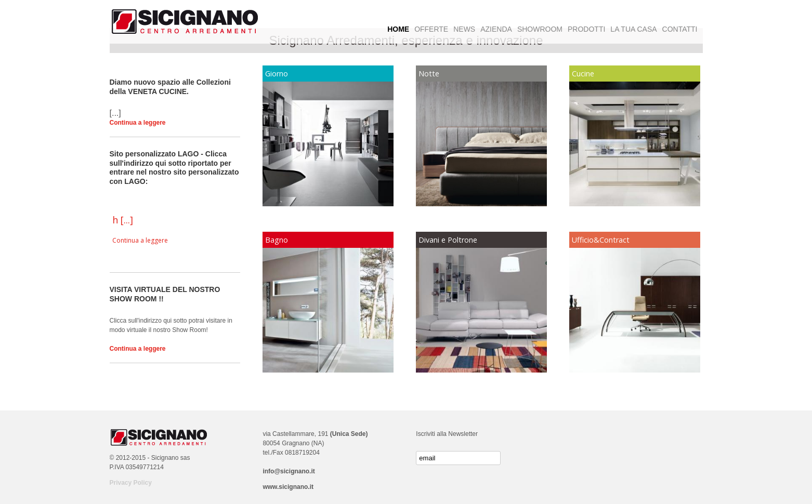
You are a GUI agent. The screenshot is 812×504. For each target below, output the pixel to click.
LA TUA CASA (633, 29)
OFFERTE (431, 29)
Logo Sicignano (185, 22)
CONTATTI (680, 29)
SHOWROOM (540, 29)
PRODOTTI (586, 29)
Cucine (583, 74)
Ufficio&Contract (601, 240)
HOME (398, 29)
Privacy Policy (131, 483)
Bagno (277, 240)
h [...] (123, 220)
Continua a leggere (138, 123)
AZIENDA (496, 29)
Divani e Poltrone (448, 240)
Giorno (277, 74)
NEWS (464, 29)
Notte (429, 74)
